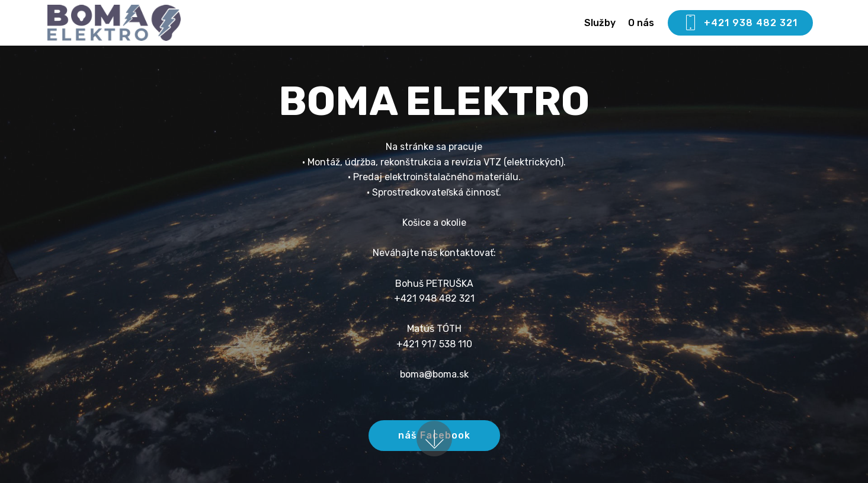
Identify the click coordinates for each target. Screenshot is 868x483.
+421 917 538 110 (434, 344)
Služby (600, 23)
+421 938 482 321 (740, 23)
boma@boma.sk (434, 374)
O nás (641, 23)
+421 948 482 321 (434, 298)
